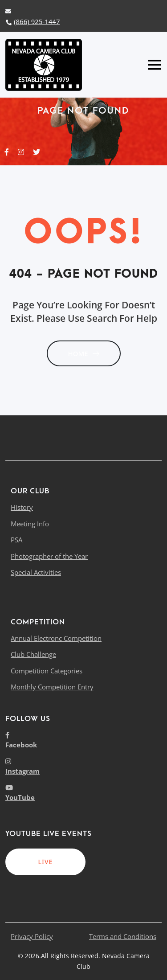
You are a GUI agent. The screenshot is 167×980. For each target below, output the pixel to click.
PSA (16, 540)
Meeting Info (30, 524)
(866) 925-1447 (33, 21)
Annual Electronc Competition (56, 638)
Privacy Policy (32, 936)
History (22, 507)
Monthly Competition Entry (52, 687)
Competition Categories (47, 671)
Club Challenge (33, 654)
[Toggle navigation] (155, 65)
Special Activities (36, 572)
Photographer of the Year (49, 556)
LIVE (46, 862)
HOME (83, 353)
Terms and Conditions (123, 936)
